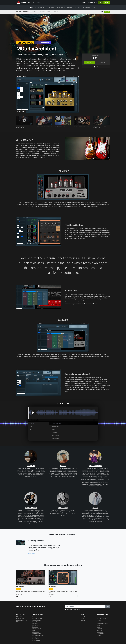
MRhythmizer (36, 632)
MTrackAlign (36, 637)
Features (42, 12)
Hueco (63, 466)
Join (107, 607)
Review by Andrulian (36, 541)
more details (42, 596)
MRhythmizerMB (37, 634)
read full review (32, 553)
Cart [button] (107, 2)
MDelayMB (19, 617)
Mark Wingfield (31, 508)
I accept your (73, 609)
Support (56, 12)
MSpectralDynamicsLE (38, 635)
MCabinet (52, 587)
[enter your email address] (85, 607)
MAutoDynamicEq (37, 618)
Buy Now (107, 12)
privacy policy (76, 609)
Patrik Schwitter (95, 466)
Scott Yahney (63, 508)
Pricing (49, 12)
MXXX (18, 622)
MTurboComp (36, 639)
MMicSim (35, 630)
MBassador (35, 624)
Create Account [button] (93, 2)
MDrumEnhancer (37, 629)
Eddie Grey (31, 466)
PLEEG (95, 508)
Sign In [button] (84, 2)
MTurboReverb (36, 640)
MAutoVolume (36, 622)
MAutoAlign (35, 617)
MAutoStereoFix (37, 620)
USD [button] (100, 2)
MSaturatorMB (20, 618)
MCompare (35, 627)
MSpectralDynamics (21, 620)
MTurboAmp (21, 587)
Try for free (102, 62)
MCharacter (35, 625)
